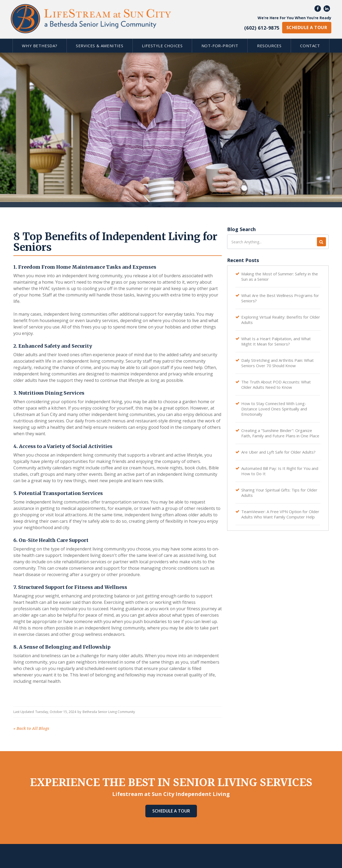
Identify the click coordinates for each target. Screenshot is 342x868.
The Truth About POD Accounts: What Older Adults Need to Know (276, 385)
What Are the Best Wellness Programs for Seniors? (280, 298)
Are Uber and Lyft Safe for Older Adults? (278, 452)
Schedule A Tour (171, 811)
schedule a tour (307, 27)
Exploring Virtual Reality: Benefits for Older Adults (281, 320)
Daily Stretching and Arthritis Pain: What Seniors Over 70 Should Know (277, 363)
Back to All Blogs (31, 728)
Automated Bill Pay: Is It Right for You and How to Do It (280, 471)
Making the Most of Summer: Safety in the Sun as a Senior (280, 276)
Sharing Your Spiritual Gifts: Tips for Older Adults (279, 493)
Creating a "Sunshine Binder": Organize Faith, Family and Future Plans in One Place (280, 433)
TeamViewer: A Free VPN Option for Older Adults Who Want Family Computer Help (280, 514)
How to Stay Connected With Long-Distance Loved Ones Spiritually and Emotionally (274, 409)
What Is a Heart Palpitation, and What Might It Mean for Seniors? (276, 341)
